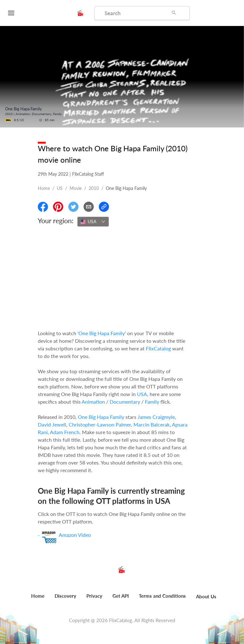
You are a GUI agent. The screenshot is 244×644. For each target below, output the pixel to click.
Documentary (125, 402)
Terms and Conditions (162, 596)
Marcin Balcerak (152, 424)
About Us (206, 596)
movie (76, 188)
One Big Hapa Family (101, 417)
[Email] (89, 207)
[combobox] (93, 222)
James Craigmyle (156, 417)
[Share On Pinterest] (58, 207)
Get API (121, 596)
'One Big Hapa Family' (102, 333)
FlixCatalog (158, 348)
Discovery (65, 596)
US (60, 188)
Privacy (94, 596)
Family (152, 402)
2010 (94, 188)
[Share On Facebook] (43, 207)
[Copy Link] (104, 207)
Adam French (65, 432)
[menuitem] (38, 599)
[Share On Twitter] (73, 207)
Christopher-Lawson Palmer (100, 424)
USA (142, 394)
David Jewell (52, 424)
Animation (93, 402)
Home (44, 188)
